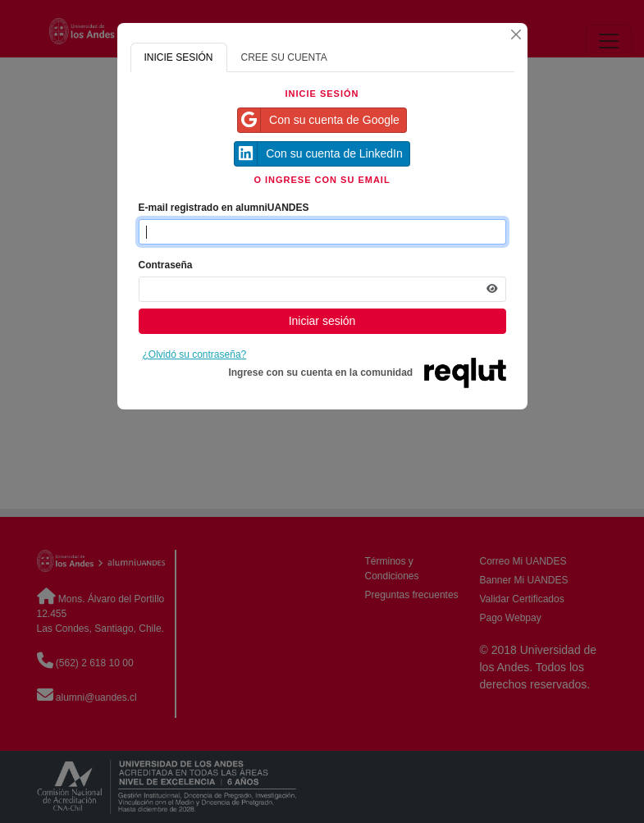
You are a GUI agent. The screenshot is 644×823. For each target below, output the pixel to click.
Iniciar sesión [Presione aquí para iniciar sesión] (322, 321)
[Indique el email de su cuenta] (322, 232)
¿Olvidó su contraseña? (195, 354)
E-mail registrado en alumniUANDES (224, 208)
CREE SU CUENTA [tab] (284, 57)
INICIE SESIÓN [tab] (179, 57)
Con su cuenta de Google (319, 120)
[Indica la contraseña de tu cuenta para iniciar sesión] (322, 289)
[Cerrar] (516, 34)
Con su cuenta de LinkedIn (319, 154)
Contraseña (166, 265)
